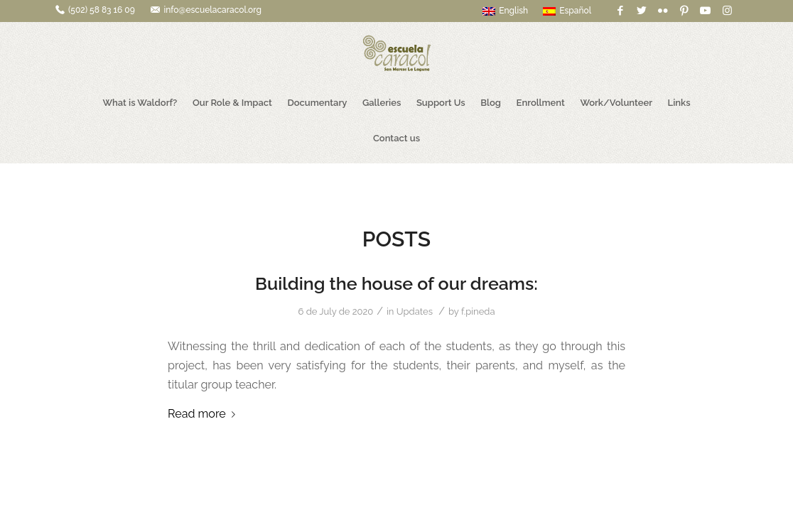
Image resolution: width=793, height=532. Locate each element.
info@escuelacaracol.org (212, 10)
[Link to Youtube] (705, 11)
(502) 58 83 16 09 (102, 10)
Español (567, 11)
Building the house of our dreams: (396, 283)
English (505, 11)
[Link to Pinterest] (684, 11)
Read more (204, 414)
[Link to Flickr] (663, 11)
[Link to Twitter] (641, 11)
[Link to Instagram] (727, 11)
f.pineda (478, 311)
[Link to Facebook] (620, 11)
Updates (415, 311)
